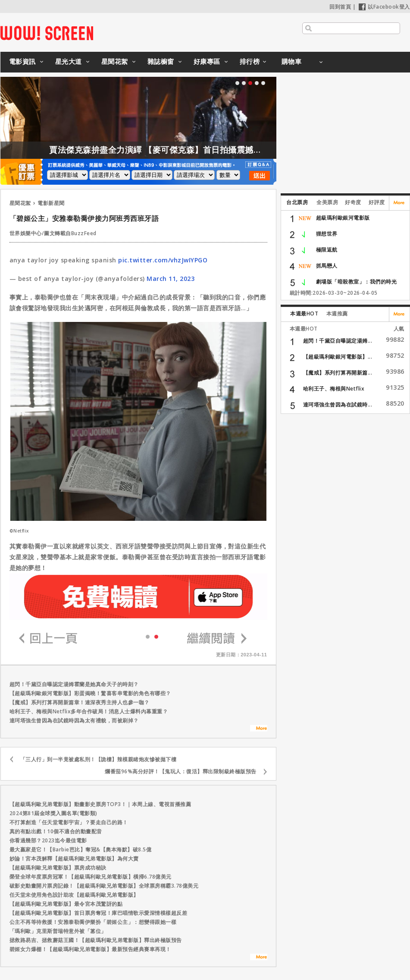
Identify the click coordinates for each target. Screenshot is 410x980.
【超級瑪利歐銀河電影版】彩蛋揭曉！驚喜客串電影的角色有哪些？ (90, 693)
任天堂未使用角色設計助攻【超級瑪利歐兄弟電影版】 (74, 895)
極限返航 (327, 250)
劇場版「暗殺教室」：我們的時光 (357, 282)
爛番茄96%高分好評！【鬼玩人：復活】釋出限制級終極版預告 (181, 771)
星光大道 (69, 61)
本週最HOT (304, 314)
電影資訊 (22, 61)
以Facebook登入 (384, 7)
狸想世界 (327, 234)
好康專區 (207, 61)
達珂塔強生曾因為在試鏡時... (338, 405)
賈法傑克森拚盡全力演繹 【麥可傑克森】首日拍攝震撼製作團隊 (188, 150)
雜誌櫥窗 (161, 61)
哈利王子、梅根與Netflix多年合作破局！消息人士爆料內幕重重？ (89, 711)
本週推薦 (337, 314)
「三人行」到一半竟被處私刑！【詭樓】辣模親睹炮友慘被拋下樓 (99, 759)
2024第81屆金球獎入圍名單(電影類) (53, 813)
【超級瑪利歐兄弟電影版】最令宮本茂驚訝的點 (66, 904)
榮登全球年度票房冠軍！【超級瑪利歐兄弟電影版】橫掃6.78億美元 (91, 877)
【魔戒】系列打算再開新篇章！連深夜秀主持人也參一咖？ (80, 702)
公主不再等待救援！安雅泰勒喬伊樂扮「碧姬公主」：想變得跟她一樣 (93, 922)
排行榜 (250, 61)
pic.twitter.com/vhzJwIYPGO (163, 260)
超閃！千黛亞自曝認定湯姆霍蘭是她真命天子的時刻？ (74, 684)
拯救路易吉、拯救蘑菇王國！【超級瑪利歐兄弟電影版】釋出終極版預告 (96, 940)
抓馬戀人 (327, 266)
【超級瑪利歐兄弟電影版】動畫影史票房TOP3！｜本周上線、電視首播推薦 (100, 804)
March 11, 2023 (171, 279)
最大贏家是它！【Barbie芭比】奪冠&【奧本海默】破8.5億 (81, 849)
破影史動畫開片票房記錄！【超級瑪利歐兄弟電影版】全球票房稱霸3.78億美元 (104, 886)
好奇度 (353, 202)
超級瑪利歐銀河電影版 (343, 218)
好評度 (377, 202)
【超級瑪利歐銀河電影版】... (338, 357)
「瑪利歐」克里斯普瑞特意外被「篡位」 (58, 931)
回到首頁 (340, 7)
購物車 (292, 61)
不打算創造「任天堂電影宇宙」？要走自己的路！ (69, 822)
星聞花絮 (115, 61)
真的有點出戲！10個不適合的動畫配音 (56, 831)
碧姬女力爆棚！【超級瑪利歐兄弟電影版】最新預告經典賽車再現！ (90, 949)
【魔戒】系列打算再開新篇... (338, 373)
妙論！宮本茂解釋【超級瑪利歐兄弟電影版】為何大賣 (74, 859)
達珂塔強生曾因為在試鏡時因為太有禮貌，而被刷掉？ (74, 720)
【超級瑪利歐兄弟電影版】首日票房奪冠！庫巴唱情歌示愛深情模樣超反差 (99, 913)
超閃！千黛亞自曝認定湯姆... (338, 341)
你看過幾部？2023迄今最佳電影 (48, 840)
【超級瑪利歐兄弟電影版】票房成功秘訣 (58, 868)
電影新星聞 (51, 203)
